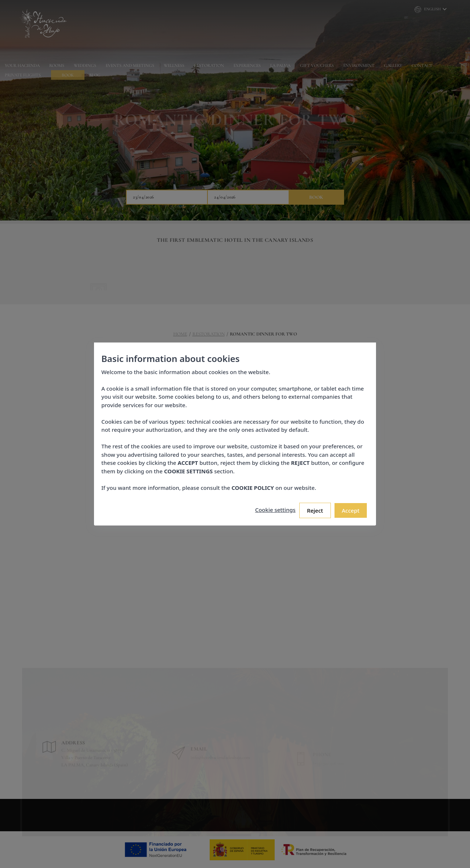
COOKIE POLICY (252, 485)
